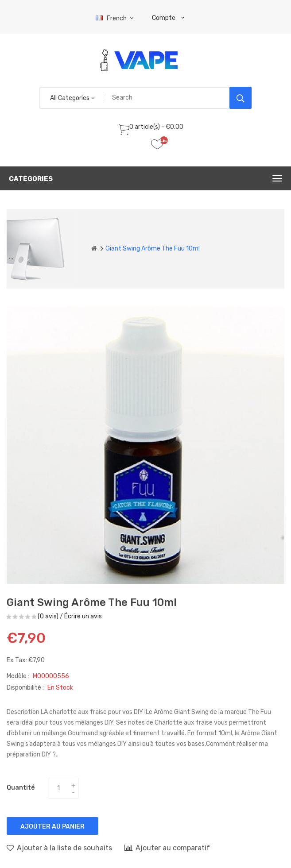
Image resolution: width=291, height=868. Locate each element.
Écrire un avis (83, 616)
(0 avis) (48, 616)
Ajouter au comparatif (167, 848)
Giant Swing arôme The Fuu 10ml (153, 249)
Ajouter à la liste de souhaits (59, 848)
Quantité (21, 788)
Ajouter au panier (52, 827)
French (116, 18)
